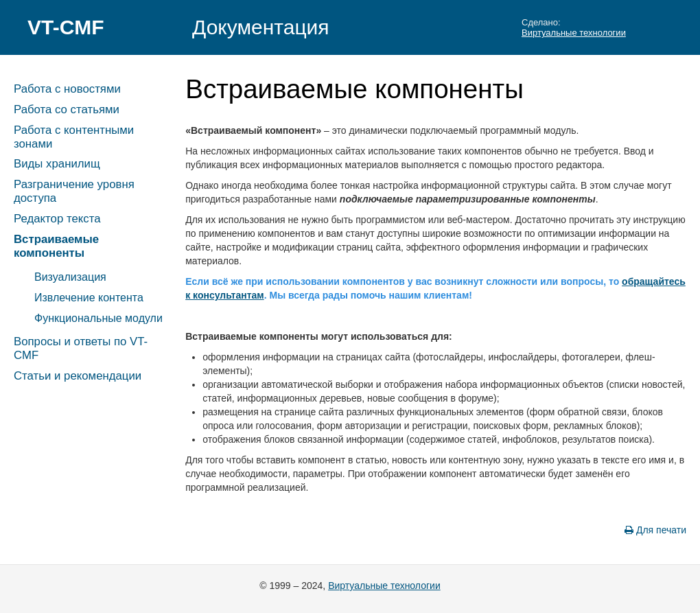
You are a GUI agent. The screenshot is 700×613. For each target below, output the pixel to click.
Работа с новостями (67, 89)
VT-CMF (66, 27)
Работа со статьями (67, 109)
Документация (261, 27)
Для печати (655, 530)
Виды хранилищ (57, 164)
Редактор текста (57, 219)
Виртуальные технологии (574, 33)
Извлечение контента (89, 298)
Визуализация (70, 277)
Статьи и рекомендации (78, 376)
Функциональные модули (98, 318)
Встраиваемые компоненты (56, 246)
